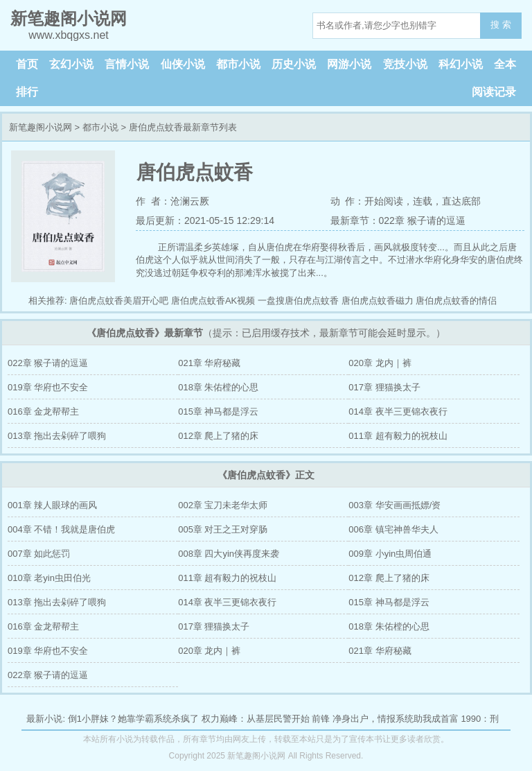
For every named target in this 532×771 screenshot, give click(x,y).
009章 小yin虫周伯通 (390, 554)
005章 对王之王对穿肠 (223, 529)
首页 (27, 64)
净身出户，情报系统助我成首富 (396, 719)
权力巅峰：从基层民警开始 (256, 719)
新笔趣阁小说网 (41, 127)
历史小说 (294, 64)
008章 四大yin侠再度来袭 (229, 554)
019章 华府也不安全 (48, 387)
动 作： (348, 201)
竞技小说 (405, 64)
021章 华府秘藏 (209, 363)
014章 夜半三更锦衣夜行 (398, 412)
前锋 (321, 719)
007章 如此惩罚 (39, 554)
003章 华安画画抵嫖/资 (394, 505)
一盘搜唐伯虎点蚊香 (298, 301)
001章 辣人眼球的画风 (52, 505)
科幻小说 (461, 64)
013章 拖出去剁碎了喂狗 (57, 436)
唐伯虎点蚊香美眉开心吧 (119, 301)
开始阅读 (384, 201)
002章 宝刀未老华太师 (223, 505)
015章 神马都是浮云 (218, 412)
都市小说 (238, 64)
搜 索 (501, 25)
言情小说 (127, 64)
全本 (505, 64)
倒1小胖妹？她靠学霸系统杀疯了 (133, 719)
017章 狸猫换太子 (384, 387)
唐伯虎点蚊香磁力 (378, 301)
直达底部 (461, 201)
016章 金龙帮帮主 (43, 412)
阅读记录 (494, 92)
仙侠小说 (183, 64)
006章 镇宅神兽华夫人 (393, 529)
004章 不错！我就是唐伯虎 (61, 529)
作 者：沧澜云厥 (172, 201)
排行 (27, 92)
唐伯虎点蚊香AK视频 (213, 301)
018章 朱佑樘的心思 (218, 387)
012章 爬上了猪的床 (218, 436)
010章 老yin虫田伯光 (49, 578)
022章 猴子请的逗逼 (48, 363)
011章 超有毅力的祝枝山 (398, 436)
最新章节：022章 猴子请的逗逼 (398, 220)
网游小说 (349, 64)
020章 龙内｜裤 (380, 363)
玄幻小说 (71, 64)
